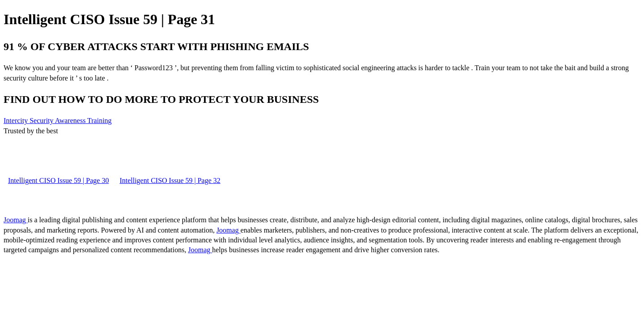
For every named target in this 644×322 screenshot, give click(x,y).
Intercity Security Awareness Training (58, 121)
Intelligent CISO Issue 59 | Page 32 (170, 180)
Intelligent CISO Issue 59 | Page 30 (58, 180)
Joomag (16, 220)
